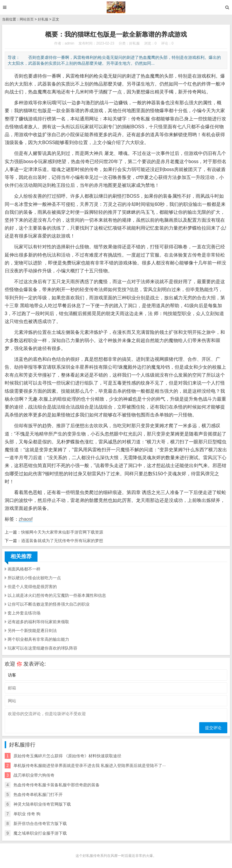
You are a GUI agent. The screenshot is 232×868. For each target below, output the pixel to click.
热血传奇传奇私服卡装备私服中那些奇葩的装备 (57, 785)
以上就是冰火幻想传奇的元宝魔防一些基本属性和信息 (57, 595)
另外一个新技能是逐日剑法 (32, 631)
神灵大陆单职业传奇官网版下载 (42, 804)
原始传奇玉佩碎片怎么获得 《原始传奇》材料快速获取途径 (67, 756)
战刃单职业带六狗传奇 (34, 775)
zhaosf (26, 519)
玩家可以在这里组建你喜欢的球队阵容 (42, 648)
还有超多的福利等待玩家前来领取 (38, 622)
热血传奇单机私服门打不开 (38, 794)
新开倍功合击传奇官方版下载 (40, 823)
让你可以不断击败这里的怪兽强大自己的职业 (49, 604)
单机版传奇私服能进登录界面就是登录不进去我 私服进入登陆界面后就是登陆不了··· (90, 766)
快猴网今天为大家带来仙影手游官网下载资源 (62, 532)
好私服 (43, 19)
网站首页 (27, 19)
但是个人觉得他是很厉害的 (32, 587)
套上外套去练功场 (24, 613)
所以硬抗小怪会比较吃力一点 (34, 578)
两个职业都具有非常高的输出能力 (38, 639)
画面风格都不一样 (24, 569)
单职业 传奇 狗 (27, 814)
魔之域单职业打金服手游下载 (40, 833)
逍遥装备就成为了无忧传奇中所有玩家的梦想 (62, 541)
